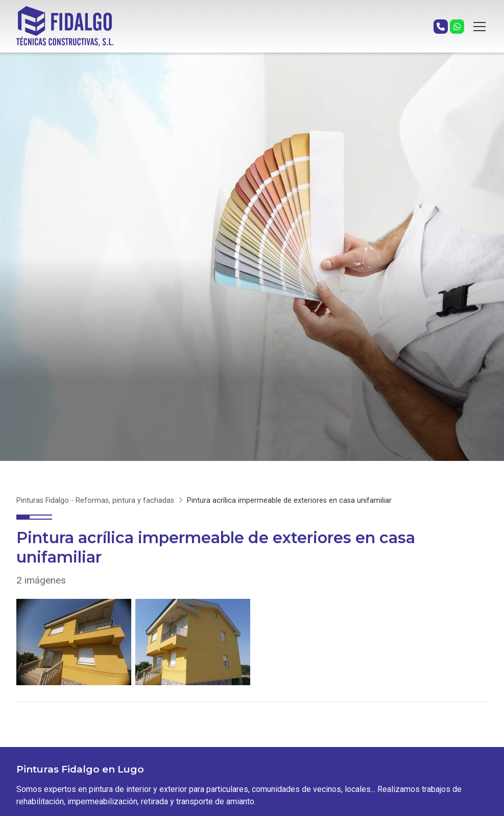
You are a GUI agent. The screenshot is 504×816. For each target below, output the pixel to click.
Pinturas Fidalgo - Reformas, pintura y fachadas (95, 500)
